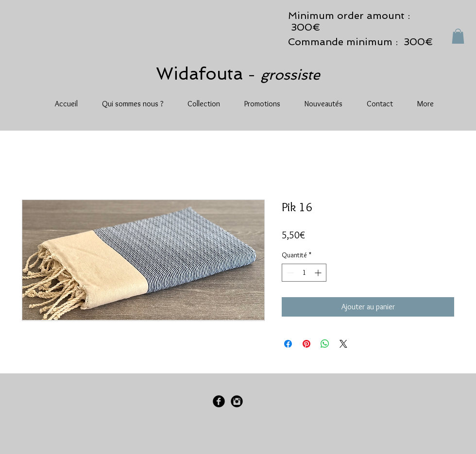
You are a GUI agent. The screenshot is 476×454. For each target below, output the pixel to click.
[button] (458, 36)
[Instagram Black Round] (237, 401)
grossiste (290, 75)
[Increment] (319, 273)
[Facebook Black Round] (219, 401)
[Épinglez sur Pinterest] (306, 344)
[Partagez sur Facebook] (288, 344)
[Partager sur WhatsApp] (325, 344)
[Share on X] (343, 344)
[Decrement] (289, 273)
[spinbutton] (304, 273)
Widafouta (202, 74)
